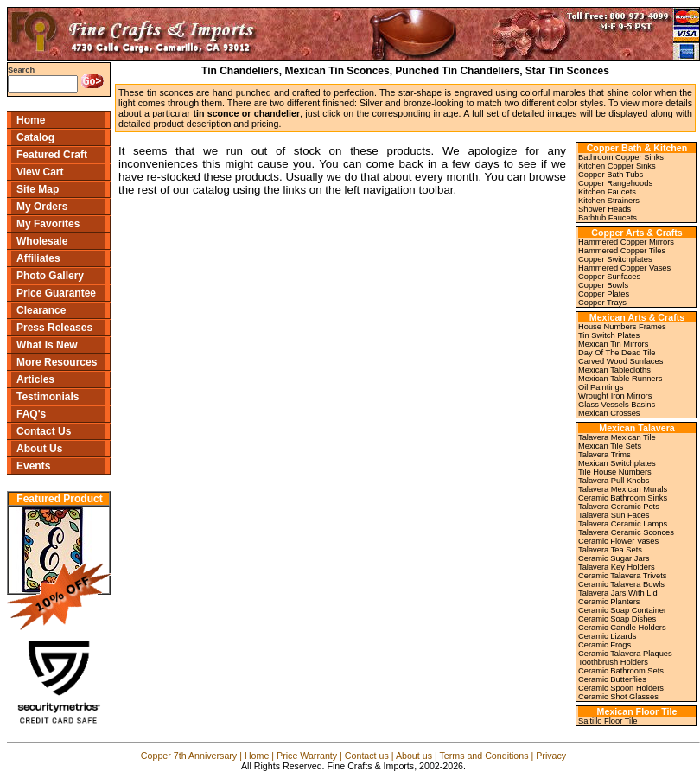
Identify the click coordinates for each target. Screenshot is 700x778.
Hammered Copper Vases (624, 268)
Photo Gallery (50, 276)
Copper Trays (602, 303)
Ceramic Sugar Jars (614, 558)
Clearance (41, 310)
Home (31, 120)
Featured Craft (52, 155)
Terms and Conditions (484, 756)
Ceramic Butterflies (612, 679)
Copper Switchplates (615, 259)
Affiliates (38, 258)
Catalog (35, 137)
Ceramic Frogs (605, 645)
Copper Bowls (603, 285)
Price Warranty (307, 756)
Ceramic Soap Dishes (617, 619)
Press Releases (54, 328)
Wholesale (42, 241)
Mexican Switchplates (617, 463)
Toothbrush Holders (613, 662)
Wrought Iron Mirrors (615, 396)
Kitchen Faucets (607, 192)
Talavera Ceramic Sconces (626, 532)
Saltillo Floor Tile (608, 721)
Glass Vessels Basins (617, 405)
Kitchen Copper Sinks (617, 166)
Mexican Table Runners (620, 379)
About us (414, 756)
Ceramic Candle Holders (622, 628)
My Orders (42, 207)
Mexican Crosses (609, 413)
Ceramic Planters (609, 602)
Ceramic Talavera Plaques (625, 654)
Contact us (367, 756)
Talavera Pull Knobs (614, 481)
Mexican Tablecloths (614, 370)
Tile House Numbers (615, 472)
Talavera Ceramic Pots (619, 507)
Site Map (38, 189)
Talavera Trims (605, 455)
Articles (35, 379)
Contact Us (44, 431)
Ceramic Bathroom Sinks (623, 498)
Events (33, 466)
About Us (39, 449)
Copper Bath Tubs (611, 175)
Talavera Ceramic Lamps (623, 524)
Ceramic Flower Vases (618, 541)
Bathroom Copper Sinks (621, 157)
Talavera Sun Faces (614, 515)
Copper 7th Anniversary (189, 756)
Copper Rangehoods (615, 183)
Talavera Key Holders (617, 567)
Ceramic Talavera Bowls (621, 584)
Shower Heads (605, 209)
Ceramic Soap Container (622, 610)
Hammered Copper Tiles (622, 251)
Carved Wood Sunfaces (620, 361)
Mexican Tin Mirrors (613, 344)
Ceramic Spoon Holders (621, 688)
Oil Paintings (601, 387)
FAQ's (31, 414)
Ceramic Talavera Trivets (622, 576)
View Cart (40, 172)
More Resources (57, 362)
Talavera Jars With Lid (618, 593)
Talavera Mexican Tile (617, 437)
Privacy (551, 756)
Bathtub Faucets (608, 218)
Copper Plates (604, 294)
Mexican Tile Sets (610, 446)
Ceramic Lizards (607, 636)
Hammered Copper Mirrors (626, 242)
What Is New (47, 345)
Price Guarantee (56, 293)
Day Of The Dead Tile (617, 353)
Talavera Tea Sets (610, 550)
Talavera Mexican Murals (623, 489)
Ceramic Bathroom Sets (621, 671)
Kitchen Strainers (609, 201)
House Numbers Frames (622, 327)
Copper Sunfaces (609, 277)
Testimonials (48, 397)
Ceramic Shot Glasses (618, 697)
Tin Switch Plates (609, 335)
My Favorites (48, 224)
